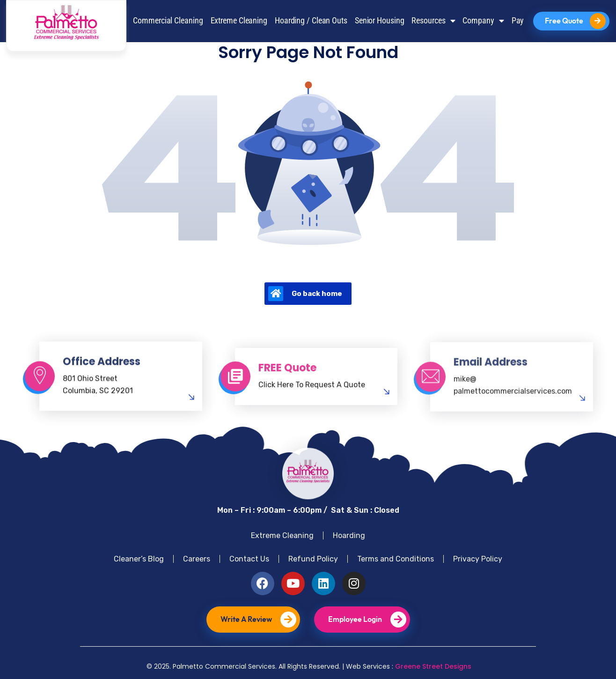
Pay (518, 21)
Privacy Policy (478, 559)
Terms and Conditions (396, 559)
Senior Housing (380, 21)
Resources (433, 21)
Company (483, 21)
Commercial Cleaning (168, 21)
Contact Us (249, 559)
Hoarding (349, 535)
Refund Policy (313, 559)
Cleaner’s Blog (139, 559)
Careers (197, 559)
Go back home (305, 294)
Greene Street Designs (433, 666)
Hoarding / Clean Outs (311, 21)
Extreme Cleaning (239, 21)
